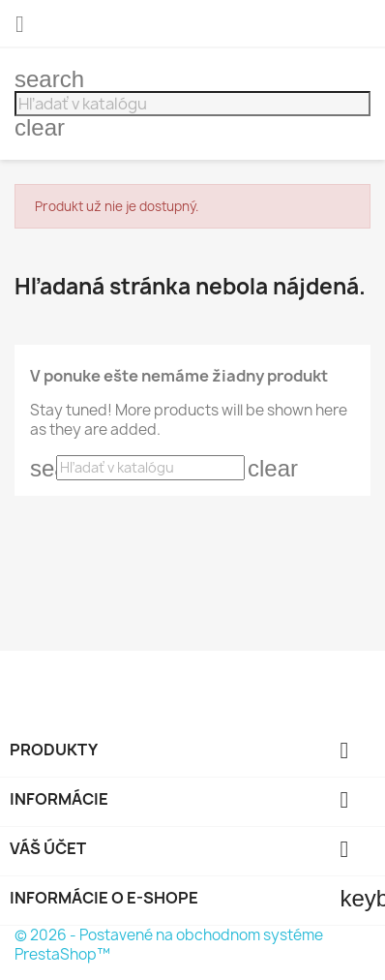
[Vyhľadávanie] (192, 104)
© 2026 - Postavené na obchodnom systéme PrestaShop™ (169, 945)
